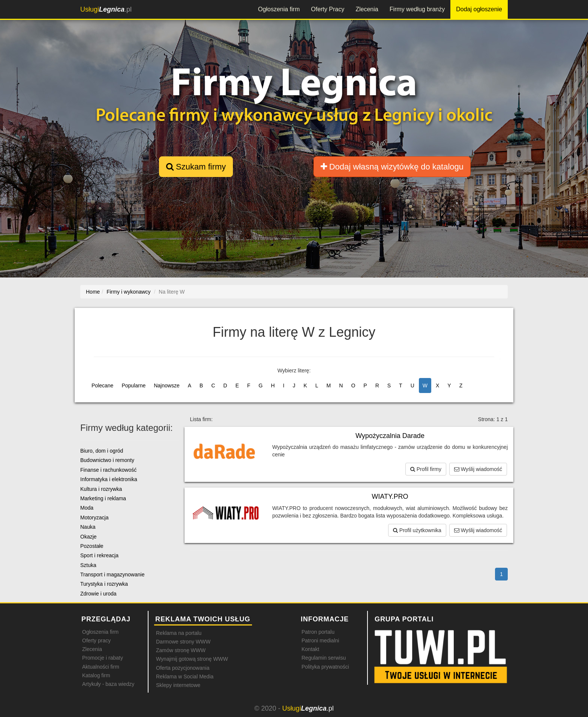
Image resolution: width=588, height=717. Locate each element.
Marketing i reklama (103, 498)
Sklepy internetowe (178, 685)
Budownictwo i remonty (107, 460)
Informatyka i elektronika (109, 479)
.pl (106, 9)
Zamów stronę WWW (181, 650)
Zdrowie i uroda (98, 594)
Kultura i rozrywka (101, 489)
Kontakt (310, 649)
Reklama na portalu (179, 633)
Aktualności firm (101, 667)
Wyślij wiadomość (478, 469)
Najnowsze (166, 385)
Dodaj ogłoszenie (479, 9)
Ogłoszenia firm (279, 9)
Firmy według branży (417, 9)
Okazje (88, 537)
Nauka (88, 527)
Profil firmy (426, 469)
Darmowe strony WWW (183, 642)
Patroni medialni (320, 640)
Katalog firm (96, 675)
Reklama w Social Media (185, 676)
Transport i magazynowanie (112, 574)
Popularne (133, 385)
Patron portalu (318, 632)
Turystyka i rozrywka (104, 584)
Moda (87, 508)
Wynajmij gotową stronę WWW (192, 659)
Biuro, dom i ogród (102, 451)
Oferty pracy (96, 640)
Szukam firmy (196, 167)
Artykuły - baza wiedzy (108, 684)
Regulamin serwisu (324, 658)
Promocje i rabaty (103, 658)
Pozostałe (92, 546)
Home (93, 292)
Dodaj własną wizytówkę (392, 167)
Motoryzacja (94, 517)
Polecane (102, 385)
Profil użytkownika (417, 530)
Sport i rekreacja (99, 555)
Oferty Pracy (328, 9)
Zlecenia (367, 9)
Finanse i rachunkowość (108, 470)
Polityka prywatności (325, 667)
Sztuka (88, 565)
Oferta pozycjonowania (183, 668)
